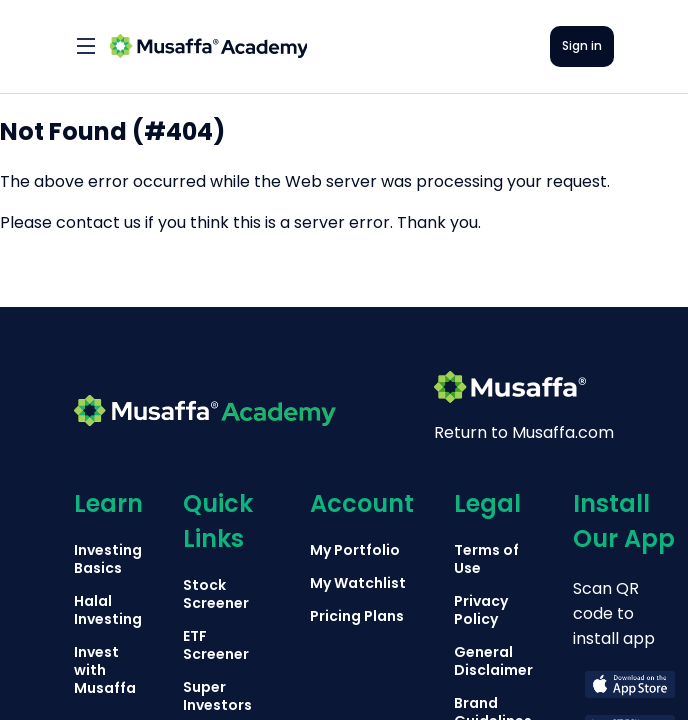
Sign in (582, 45)
